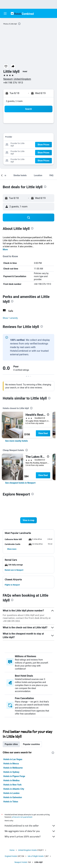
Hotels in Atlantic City (14, 789)
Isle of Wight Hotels (36, 856)
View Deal (43, 433)
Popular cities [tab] (11, 744)
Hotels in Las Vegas (13, 759)
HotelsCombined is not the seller (30, 826)
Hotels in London (11, 793)
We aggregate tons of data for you (30, 831)
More (5, 249)
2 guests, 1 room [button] (14, 101)
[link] (16, 441)
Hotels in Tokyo (11, 802)
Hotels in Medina (11, 780)
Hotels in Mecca (11, 764)
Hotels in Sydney (11, 772)
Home (12, 850)
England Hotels (11, 856)
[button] (5, 13)
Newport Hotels (21, 862)
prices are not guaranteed (22, 817)
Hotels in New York (12, 785)
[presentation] (19, 24)
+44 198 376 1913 (13, 83)
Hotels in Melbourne (13, 768)
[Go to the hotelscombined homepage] (22, 13)
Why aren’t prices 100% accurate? (30, 837)
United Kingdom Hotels (27, 850)
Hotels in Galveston (13, 797)
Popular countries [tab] (31, 744)
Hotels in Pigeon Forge (14, 776)
